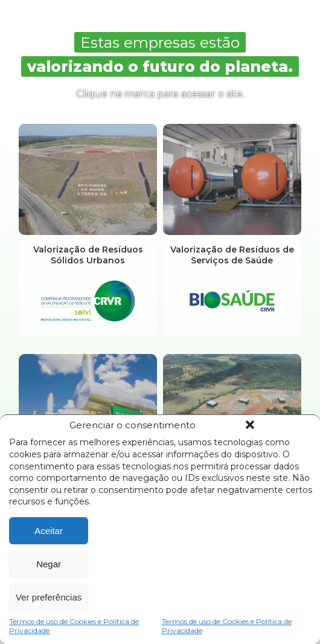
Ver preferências (49, 597)
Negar (49, 564)
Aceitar (49, 531)
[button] (250, 425)
